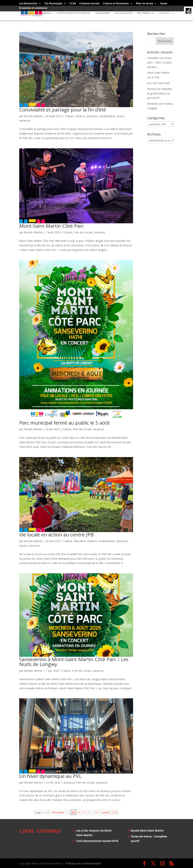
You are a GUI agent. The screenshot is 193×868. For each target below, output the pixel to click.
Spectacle (122, 541)
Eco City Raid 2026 (159, 83)
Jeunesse (92, 116)
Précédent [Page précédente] (58, 812)
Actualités (27, 13)
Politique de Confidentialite (83, 863)
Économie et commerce (33, 8)
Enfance (80, 116)
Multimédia (144, 13)
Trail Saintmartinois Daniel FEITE (97, 841)
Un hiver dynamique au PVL (50, 776)
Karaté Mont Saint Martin (147, 830)
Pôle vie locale (145, 3)
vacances (25, 120)
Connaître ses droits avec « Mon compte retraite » (159, 62)
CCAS (73, 3)
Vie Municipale (53, 3)
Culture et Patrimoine (116, 3)
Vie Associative (124, 13)
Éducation (80, 541)
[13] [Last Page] (115, 812)
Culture (69, 116)
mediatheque (107, 116)
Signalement (103, 13)
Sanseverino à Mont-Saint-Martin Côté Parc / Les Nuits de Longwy (74, 662)
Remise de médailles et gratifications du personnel (160, 93)
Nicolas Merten (33, 116)
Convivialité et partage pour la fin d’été (63, 110)
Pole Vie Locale (83, 232)
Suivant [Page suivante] (105, 812)
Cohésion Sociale (90, 3)
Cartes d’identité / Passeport (74, 13)
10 (96, 812)
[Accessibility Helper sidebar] (188, 11)
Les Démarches (28, 3)
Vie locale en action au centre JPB (56, 535)
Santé (164, 3)
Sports (120, 116)
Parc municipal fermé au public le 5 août (65, 423)
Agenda (47, 13)
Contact (165, 13)
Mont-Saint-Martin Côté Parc (52, 226)
